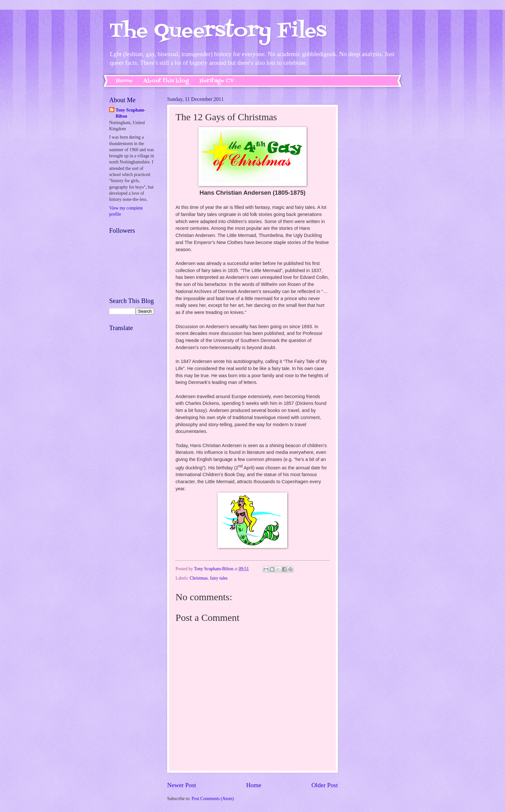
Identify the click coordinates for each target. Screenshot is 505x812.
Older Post (325, 785)
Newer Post (182, 785)
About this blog (166, 81)
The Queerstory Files (218, 31)
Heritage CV (217, 81)
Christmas (199, 578)
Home (124, 81)
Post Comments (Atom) (213, 799)
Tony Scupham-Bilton (131, 113)
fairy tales (219, 578)
